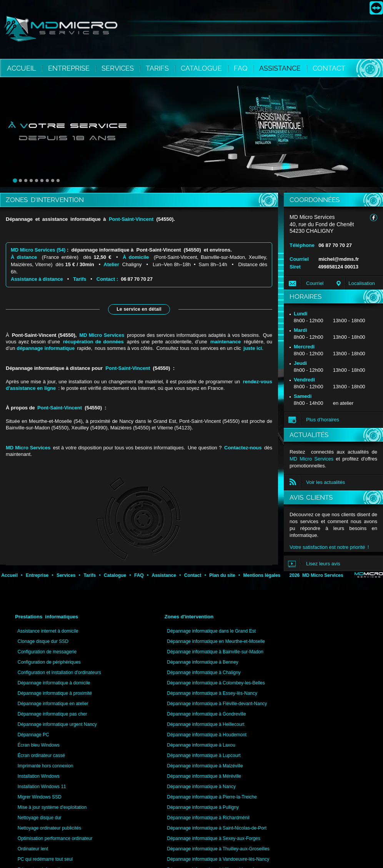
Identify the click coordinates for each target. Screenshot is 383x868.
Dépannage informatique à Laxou (201, 745)
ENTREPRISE (70, 68)
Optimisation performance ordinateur (55, 838)
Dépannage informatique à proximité (55, 693)
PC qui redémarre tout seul (45, 859)
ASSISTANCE (281, 68)
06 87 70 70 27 (136, 279)
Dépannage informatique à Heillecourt (206, 724)
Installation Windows (39, 776)
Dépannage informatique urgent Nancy (57, 724)
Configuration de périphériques (49, 662)
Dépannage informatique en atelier (53, 704)
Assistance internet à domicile (48, 631)
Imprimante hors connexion (46, 766)
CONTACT (329, 68)
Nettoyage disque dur (40, 818)
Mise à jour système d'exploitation (52, 807)
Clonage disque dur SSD (43, 641)
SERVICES (119, 68)
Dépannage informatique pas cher (52, 714)
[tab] (15, 181)
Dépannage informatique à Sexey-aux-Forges (214, 838)
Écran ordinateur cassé (41, 755)
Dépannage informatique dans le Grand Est (211, 631)
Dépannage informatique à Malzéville (205, 766)
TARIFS (158, 68)
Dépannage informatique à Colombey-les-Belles (216, 683)
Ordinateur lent (33, 849)
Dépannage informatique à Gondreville (206, 714)
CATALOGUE (202, 68)
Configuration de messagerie (47, 652)
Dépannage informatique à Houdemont (207, 735)
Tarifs (80, 279)
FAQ (241, 68)
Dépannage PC (33, 735)
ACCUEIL (22, 68)
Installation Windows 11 (42, 787)
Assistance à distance (37, 279)
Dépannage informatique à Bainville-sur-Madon (215, 652)
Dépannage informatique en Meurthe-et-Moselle (216, 641)
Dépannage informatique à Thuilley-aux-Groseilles (218, 849)
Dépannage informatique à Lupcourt (204, 755)
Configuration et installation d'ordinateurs (59, 673)
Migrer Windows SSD (40, 797)
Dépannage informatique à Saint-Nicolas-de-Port (217, 828)
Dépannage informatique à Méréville (204, 776)
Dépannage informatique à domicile (54, 683)
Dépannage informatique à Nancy (201, 787)
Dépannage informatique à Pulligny (203, 807)
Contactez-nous (243, 448)
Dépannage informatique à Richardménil (208, 818)
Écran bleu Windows (39, 745)
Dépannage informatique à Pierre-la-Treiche (212, 797)
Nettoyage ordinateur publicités (49, 828)
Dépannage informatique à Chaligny (204, 673)
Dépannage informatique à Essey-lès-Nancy (212, 693)
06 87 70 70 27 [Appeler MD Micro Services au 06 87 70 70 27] (335, 245)
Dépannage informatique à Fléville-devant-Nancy (217, 704)
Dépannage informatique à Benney (202, 662)
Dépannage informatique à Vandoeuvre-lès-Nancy (218, 859)
